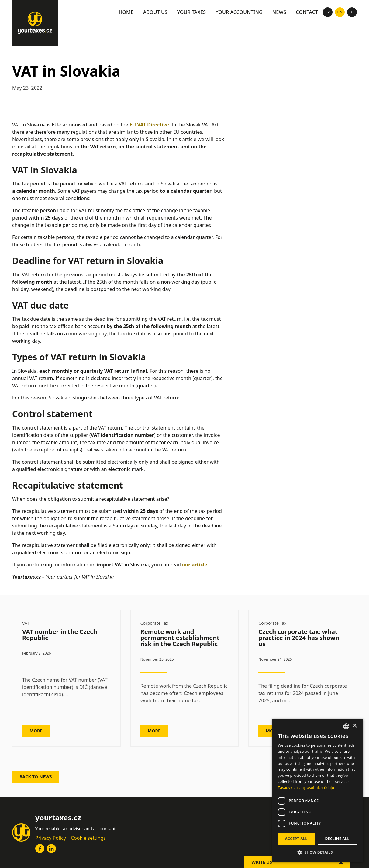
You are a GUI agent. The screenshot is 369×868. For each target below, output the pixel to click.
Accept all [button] (296, 839)
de (352, 12)
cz (328, 12)
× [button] (355, 726)
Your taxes (192, 12)
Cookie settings (88, 838)
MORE (36, 731)
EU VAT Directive (149, 125)
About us (155, 12)
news (279, 12)
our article (195, 565)
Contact (307, 12)
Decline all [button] (337, 839)
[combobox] (346, 726)
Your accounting (239, 12)
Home (126, 12)
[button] (317, 852)
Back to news (36, 777)
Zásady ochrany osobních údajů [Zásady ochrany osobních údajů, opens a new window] (306, 788)
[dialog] (317, 790)
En (340, 12)
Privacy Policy (51, 838)
